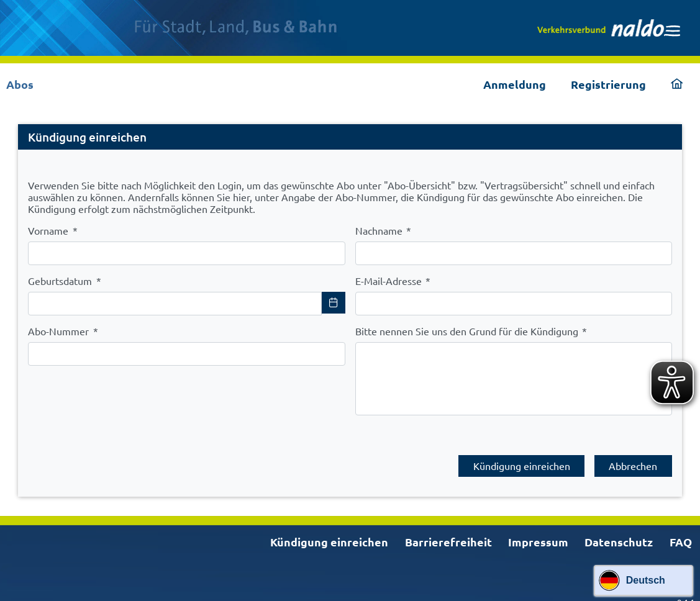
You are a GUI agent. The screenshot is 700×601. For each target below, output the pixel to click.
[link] (609, 28)
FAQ (681, 535)
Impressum (538, 535)
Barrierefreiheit (448, 535)
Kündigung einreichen (329, 535)
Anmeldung (515, 84)
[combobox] (175, 304)
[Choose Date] (334, 303)
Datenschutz (619, 535)
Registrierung (608, 84)
